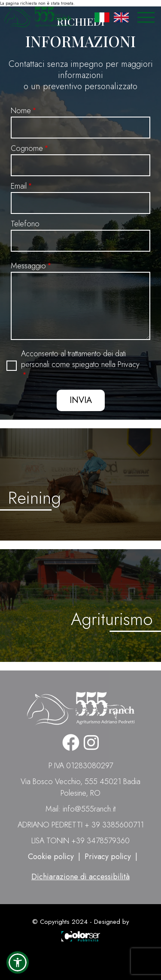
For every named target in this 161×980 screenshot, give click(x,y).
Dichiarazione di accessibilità (80, 877)
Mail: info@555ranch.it (80, 809)
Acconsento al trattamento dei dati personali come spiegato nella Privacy (80, 359)
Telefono (25, 224)
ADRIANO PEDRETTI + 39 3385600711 (81, 825)
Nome (21, 111)
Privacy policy (108, 857)
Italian (102, 17)
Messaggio (28, 266)
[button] (18, 962)
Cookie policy (51, 857)
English (121, 17)
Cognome (27, 148)
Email (19, 186)
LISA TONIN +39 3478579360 (80, 841)
